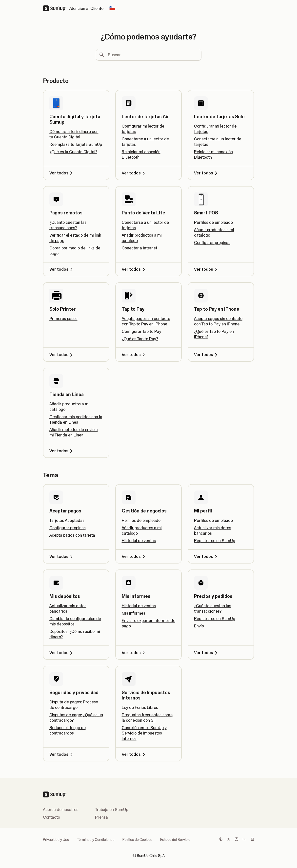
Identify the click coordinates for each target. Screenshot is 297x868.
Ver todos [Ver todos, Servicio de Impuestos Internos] (134, 754)
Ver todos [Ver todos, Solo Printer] (62, 355)
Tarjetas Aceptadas (67, 520)
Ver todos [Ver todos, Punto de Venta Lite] (134, 269)
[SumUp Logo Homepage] (56, 8)
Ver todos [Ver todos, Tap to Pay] (134, 355)
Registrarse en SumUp (215, 541)
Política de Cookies (137, 840)
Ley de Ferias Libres (140, 707)
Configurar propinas (212, 243)
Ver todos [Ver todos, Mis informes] (134, 653)
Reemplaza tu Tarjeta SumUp (76, 144)
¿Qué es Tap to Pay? (140, 339)
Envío (199, 626)
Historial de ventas (139, 541)
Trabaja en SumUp (112, 810)
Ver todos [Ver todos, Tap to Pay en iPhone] (207, 355)
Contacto (51, 817)
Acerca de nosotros (61, 810)
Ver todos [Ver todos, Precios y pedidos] (207, 653)
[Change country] (112, 8)
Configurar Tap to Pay (141, 331)
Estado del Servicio (175, 840)
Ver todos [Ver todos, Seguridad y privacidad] (62, 754)
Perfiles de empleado (213, 222)
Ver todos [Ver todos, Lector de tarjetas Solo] (207, 173)
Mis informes (133, 613)
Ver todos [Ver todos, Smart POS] (207, 269)
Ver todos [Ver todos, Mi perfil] (207, 556)
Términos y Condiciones (96, 840)
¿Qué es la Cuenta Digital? (73, 152)
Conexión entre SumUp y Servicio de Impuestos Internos (144, 733)
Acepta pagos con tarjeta (72, 535)
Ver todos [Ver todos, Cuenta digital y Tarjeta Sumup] (62, 173)
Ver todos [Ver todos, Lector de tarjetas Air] (134, 173)
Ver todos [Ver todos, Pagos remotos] (62, 269)
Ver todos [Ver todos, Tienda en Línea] (62, 451)
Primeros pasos (63, 319)
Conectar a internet (139, 248)
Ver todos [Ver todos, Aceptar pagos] (62, 556)
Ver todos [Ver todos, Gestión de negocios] (134, 556)
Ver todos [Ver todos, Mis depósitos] (62, 653)
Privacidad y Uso (56, 840)
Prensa (101, 817)
